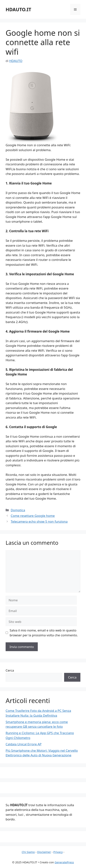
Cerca (10, 670)
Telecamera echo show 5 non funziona (39, 521)
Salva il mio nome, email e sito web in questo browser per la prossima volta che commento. (44, 633)
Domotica (18, 510)
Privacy (58, 852)
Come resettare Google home (33, 516)
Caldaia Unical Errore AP (24, 744)
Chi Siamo (28, 852)
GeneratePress (64, 862)
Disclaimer (44, 852)
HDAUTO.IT (18, 9)
